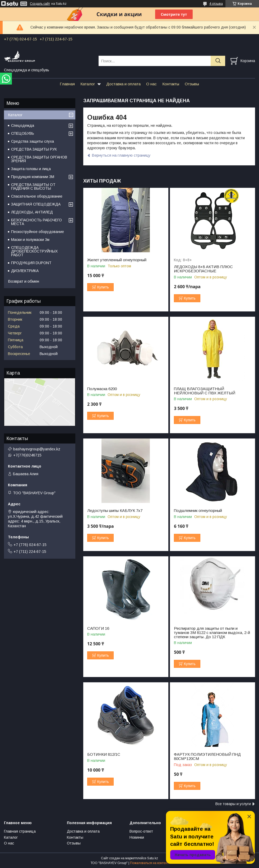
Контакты (171, 84)
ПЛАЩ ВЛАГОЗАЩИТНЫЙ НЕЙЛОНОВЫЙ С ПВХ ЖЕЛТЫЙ (205, 391)
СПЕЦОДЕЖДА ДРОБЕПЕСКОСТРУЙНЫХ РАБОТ (34, 251)
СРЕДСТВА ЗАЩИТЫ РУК (34, 149)
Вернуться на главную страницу (121, 155)
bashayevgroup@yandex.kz (37, 449)
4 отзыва (216, 4)
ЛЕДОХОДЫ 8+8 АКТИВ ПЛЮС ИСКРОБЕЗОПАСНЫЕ (203, 269)
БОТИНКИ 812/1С (104, 754)
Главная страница (20, 831)
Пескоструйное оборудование (38, 232)
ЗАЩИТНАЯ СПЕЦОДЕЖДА (36, 204)
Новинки (137, 837)
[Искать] (218, 61)
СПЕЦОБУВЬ (23, 133)
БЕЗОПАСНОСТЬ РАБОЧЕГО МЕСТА (36, 222)
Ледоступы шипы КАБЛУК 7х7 (115, 511)
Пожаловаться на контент (149, 863)
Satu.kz (153, 858)
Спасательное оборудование (37, 196)
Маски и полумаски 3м (30, 240)
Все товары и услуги (233, 804)
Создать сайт (40, 4)
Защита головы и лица (31, 169)
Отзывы (192, 84)
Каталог (88, 84)
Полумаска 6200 (102, 389)
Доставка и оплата (123, 84)
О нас (151, 84)
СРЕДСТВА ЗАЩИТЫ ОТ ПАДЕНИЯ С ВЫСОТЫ (33, 186)
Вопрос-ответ (141, 831)
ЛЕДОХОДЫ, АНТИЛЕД (32, 212)
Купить (103, 287)
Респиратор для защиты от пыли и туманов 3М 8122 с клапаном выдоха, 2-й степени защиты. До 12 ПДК (212, 633)
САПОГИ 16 (98, 628)
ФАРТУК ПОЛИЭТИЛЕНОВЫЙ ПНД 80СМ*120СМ (207, 757)
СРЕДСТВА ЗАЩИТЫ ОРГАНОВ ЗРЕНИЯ (39, 159)
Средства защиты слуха (33, 141)
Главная (67, 84)
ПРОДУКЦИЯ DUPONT (31, 263)
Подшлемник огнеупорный (198, 511)
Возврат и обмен (24, 281)
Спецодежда (23, 125)
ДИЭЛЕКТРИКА (25, 271)
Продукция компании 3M (33, 177)
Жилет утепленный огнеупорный (117, 260)
